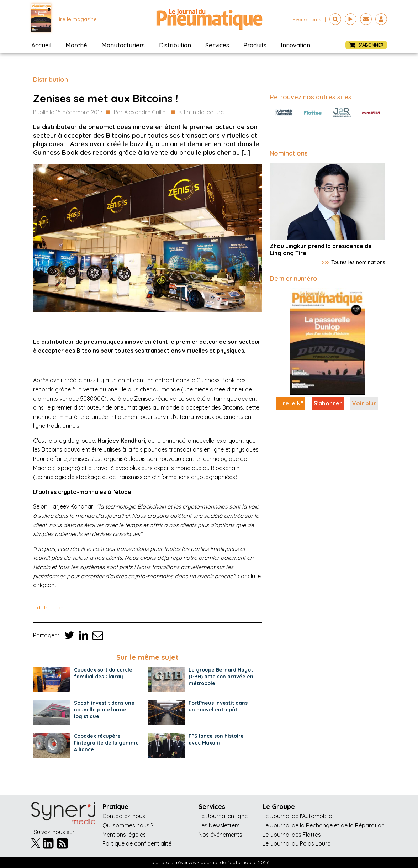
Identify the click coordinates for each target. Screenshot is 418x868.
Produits (255, 45)
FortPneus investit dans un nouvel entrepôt (218, 706)
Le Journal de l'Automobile (297, 816)
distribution (50, 607)
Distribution (175, 45)
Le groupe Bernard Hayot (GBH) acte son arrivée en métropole (221, 677)
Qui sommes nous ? (128, 825)
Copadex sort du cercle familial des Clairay (103, 673)
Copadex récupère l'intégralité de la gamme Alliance (106, 743)
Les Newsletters (219, 825)
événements (307, 19)
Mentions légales (124, 835)
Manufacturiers (123, 45)
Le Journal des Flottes (292, 835)
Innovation (295, 45)
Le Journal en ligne (223, 816)
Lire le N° (291, 403)
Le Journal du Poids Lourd (297, 843)
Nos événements (220, 835)
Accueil (41, 45)
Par (141, 112)
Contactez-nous (124, 816)
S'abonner (328, 403)
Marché (76, 45)
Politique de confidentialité (137, 843)
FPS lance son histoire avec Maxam (216, 739)
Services (217, 45)
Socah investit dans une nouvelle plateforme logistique (104, 710)
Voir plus (364, 403)
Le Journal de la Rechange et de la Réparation (324, 825)
